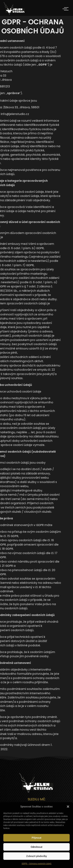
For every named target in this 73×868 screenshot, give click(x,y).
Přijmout (36, 838)
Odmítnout (36, 847)
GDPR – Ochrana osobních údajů (36, 864)
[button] (68, 807)
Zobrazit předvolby (36, 856)
